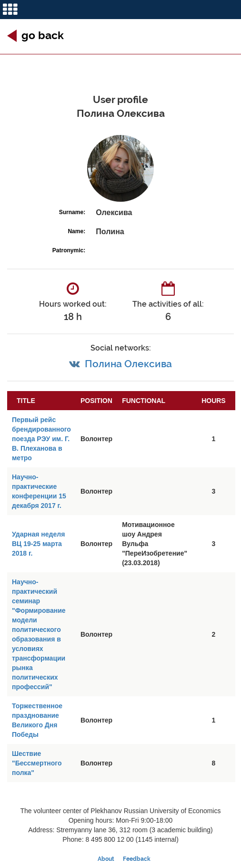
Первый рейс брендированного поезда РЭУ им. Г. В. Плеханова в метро (41, 439)
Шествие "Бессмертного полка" (37, 763)
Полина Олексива (128, 364)
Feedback (137, 859)
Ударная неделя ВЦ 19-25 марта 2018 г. (38, 544)
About (106, 859)
